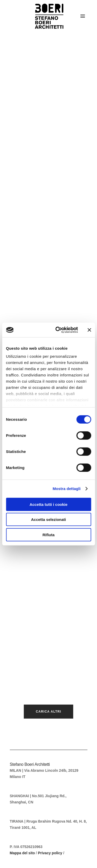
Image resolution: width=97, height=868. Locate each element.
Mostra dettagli (66, 489)
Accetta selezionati (48, 519)
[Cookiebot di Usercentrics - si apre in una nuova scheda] (58, 330)
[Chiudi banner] (89, 330)
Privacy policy (50, 853)
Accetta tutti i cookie (48, 504)
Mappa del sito (22, 853)
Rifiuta (48, 535)
